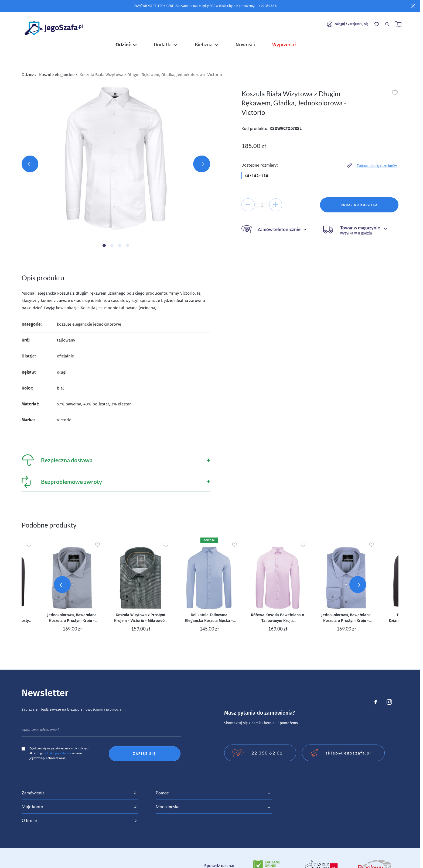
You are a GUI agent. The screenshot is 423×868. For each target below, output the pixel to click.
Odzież (29, 75)
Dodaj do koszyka (359, 205)
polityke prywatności (57, 753)
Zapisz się (144, 754)
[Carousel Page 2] (112, 245)
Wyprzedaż (284, 48)
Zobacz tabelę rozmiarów (372, 165)
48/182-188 (257, 176)
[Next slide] (358, 584)
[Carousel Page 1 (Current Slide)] (104, 245)
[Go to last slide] (62, 584)
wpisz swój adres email (40, 730)
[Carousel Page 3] (120, 245)
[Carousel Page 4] (127, 245)
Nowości (245, 48)
